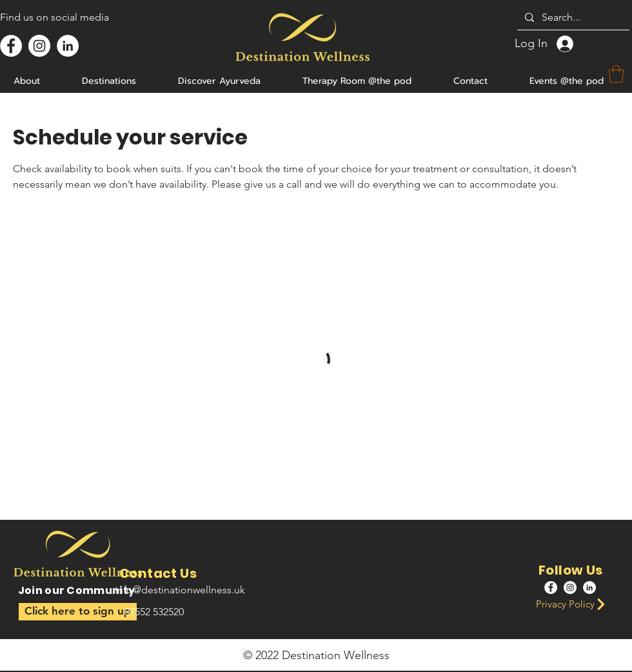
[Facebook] (11, 46)
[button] (78, 612)
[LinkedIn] (68, 46)
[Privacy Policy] (574, 604)
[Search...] (572, 17)
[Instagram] (39, 46)
